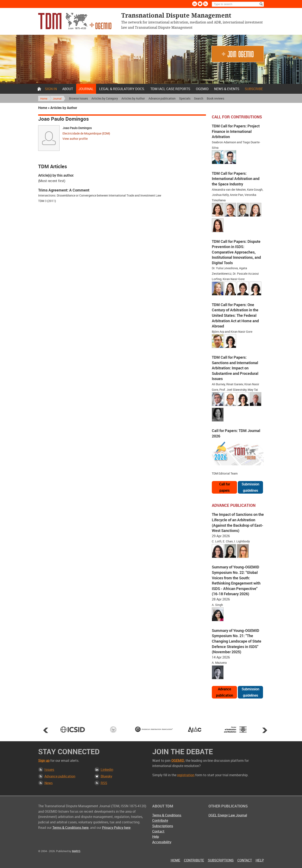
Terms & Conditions (167, 815)
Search (199, 98)
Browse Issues (78, 98)
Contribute (160, 820)
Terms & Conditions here (70, 828)
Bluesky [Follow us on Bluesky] (200, 4)
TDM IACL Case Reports (170, 89)
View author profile (75, 139)
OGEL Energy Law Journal (228, 815)
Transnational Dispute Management (75, 21)
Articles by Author (133, 98)
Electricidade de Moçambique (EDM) (86, 133)
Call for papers (225, 487)
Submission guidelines (250, 487)
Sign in (51, 89)
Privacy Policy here (116, 828)
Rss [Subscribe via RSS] (206, 4)
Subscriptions (163, 826)
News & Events (227, 89)
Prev (46, 730)
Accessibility (162, 842)
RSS (104, 783)
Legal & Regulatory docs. (122, 89)
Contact (158, 831)
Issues (49, 770)
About (68, 89)
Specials (185, 98)
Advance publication (162, 98)
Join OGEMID (238, 54)
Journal (86, 89)
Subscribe (254, 89)
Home (39, 89)
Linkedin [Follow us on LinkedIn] (195, 4)
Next (265, 730)
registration (186, 775)
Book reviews (215, 98)
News (49, 783)
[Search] (238, 4)
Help (156, 837)
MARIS (76, 851)
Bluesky (106, 776)
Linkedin (107, 770)
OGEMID (202, 89)
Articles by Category (105, 98)
